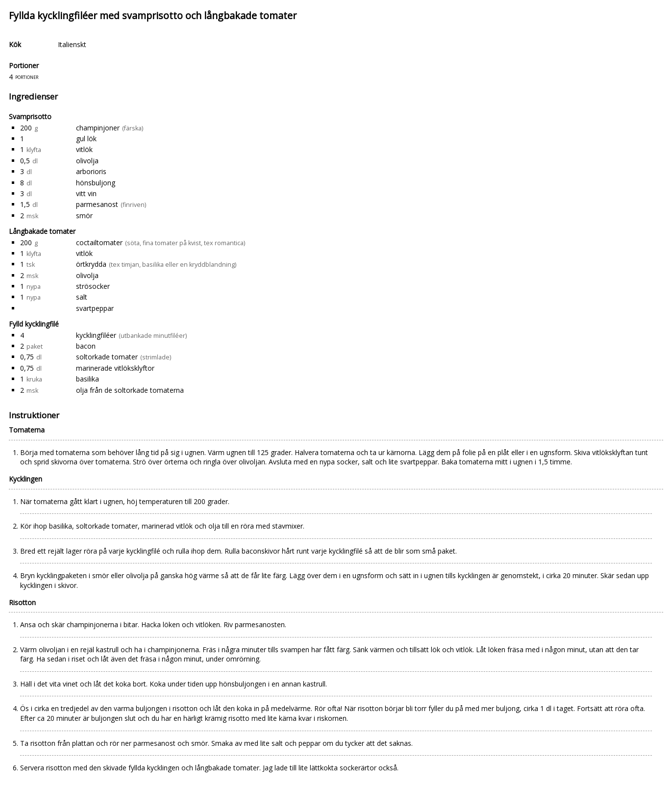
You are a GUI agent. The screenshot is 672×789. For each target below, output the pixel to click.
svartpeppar (95, 308)
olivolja (87, 161)
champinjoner (98, 128)
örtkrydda (91, 264)
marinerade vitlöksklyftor (115, 368)
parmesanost (97, 204)
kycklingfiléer (96, 335)
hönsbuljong (96, 183)
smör (84, 216)
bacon (86, 346)
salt (82, 297)
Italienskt (72, 44)
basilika (87, 379)
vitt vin (86, 193)
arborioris (91, 171)
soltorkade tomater (107, 357)
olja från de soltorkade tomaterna (130, 390)
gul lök (86, 139)
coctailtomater (99, 242)
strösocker (93, 286)
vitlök (84, 149)
